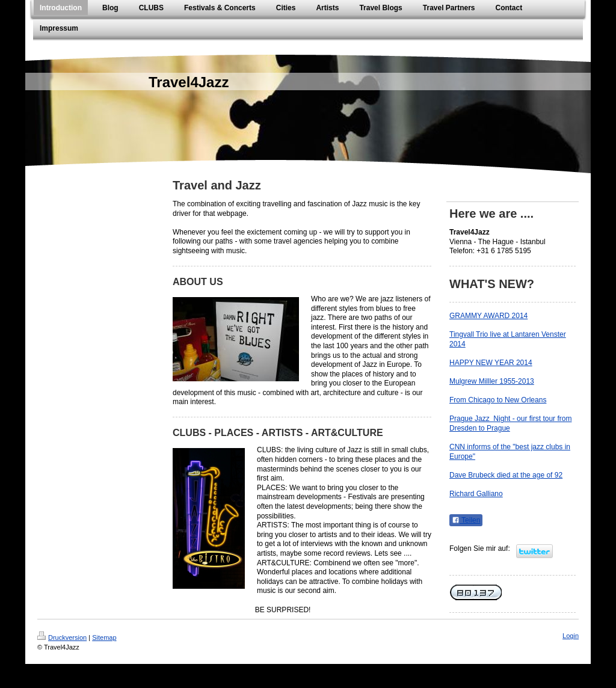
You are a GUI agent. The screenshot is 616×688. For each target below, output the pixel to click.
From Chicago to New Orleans (498, 400)
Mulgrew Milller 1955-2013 (492, 381)
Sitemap (104, 637)
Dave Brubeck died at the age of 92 (506, 475)
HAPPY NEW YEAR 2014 (491, 363)
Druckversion (62, 637)
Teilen (466, 520)
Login (571, 636)
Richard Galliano (476, 494)
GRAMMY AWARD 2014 (488, 316)
